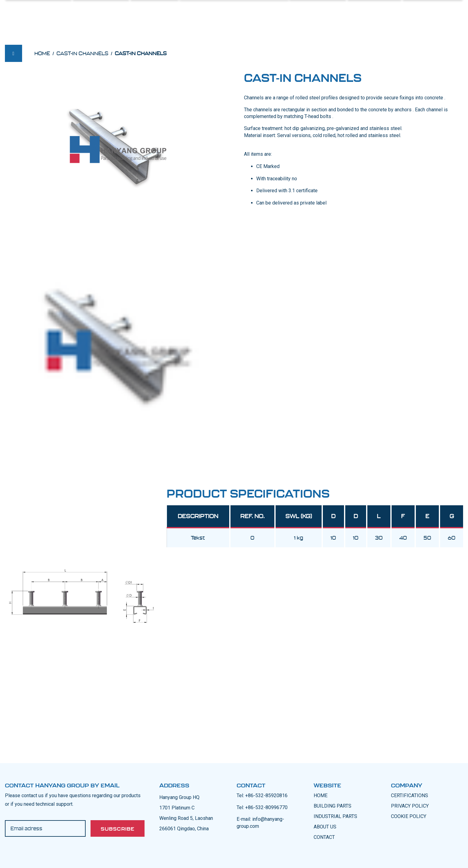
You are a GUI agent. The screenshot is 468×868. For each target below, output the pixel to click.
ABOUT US (325, 827)
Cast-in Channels (82, 53)
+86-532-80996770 (266, 807)
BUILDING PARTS (333, 806)
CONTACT (324, 837)
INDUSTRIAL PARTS (335, 816)
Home (42, 53)
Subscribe (118, 829)
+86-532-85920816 (266, 795)
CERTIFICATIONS (410, 795)
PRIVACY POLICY (410, 806)
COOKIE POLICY (409, 816)
